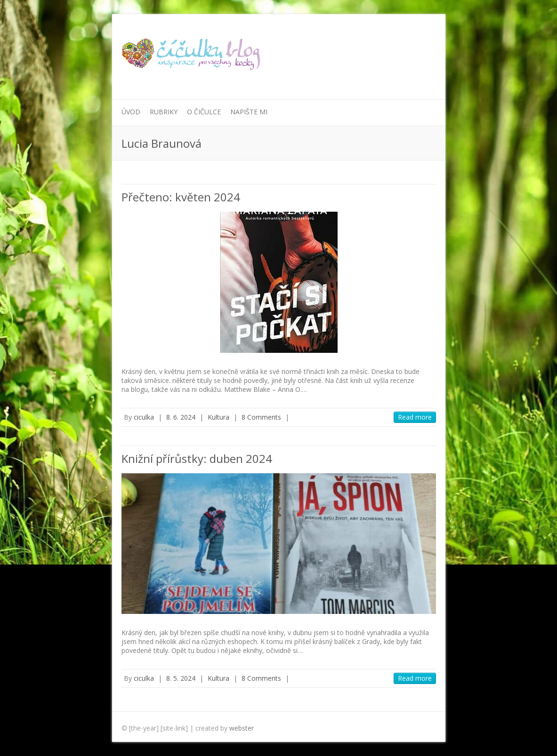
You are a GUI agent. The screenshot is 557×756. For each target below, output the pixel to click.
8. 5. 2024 (181, 678)
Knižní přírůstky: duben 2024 (197, 458)
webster (242, 728)
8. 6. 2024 (181, 417)
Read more (415, 417)
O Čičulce (204, 112)
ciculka (144, 417)
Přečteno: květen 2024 (181, 197)
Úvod (131, 112)
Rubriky (164, 112)
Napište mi (249, 112)
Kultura (218, 417)
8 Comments (261, 417)
